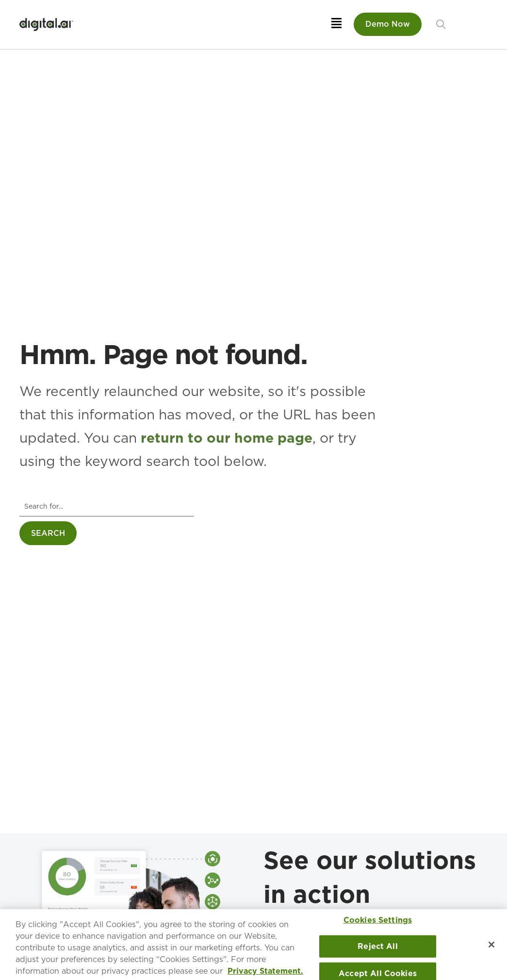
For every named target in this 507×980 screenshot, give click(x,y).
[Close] (491, 947)
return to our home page (227, 438)
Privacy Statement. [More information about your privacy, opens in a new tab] (265, 974)
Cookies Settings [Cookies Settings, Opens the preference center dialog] (378, 923)
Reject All (378, 949)
